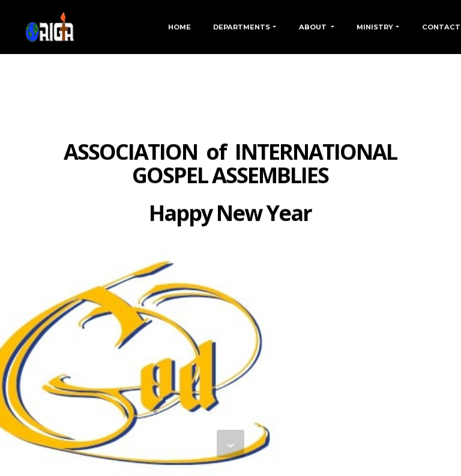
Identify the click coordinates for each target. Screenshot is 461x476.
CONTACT (441, 27)
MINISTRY (375, 27)
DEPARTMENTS (242, 27)
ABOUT (314, 27)
